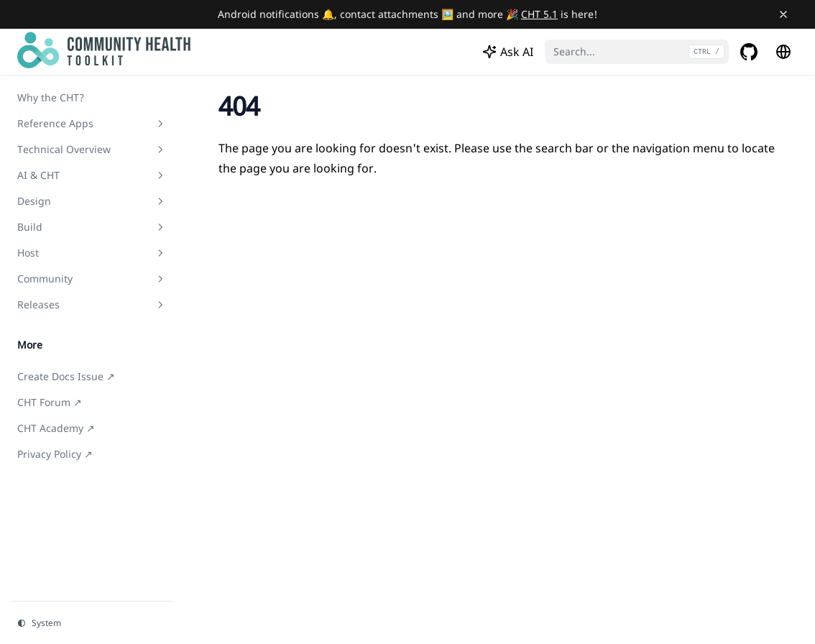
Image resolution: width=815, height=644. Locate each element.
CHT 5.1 (539, 14)
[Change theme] (92, 623)
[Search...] (637, 52)
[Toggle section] (160, 124)
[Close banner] (783, 14)
